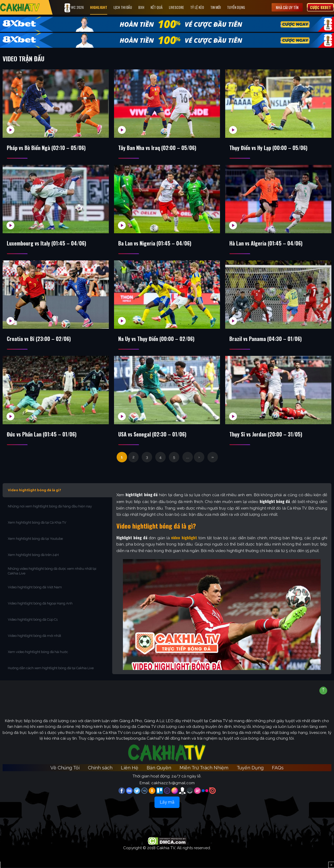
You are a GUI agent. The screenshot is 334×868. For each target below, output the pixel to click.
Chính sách (100, 768)
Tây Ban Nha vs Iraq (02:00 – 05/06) (157, 148)
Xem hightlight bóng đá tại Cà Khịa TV (37, 523)
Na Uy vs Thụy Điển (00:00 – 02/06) (157, 339)
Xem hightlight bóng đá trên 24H (33, 555)
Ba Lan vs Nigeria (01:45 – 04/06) (155, 243)
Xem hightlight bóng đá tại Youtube (35, 539)
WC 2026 (74, 8)
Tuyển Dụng (236, 7)
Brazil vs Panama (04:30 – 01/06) (266, 339)
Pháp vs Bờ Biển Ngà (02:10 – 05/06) (47, 148)
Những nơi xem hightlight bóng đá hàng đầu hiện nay (50, 507)
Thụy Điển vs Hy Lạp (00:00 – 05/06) (269, 148)
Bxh (142, 7)
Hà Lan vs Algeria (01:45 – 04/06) (266, 243)
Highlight (99, 7)
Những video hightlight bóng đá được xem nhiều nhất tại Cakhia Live (52, 571)
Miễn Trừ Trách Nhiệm (204, 768)
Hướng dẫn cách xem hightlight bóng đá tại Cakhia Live (51, 669)
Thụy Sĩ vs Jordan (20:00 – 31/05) (266, 435)
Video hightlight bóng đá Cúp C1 (33, 620)
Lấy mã (167, 803)
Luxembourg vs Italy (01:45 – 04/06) (47, 243)
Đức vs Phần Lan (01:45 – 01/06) (42, 435)
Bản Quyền (159, 768)
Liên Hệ (130, 768)
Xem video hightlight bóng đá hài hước (38, 652)
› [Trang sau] (199, 458)
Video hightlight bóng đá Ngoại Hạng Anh (40, 604)
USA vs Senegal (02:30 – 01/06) (153, 435)
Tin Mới (216, 7)
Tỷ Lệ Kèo (197, 7)
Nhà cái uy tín (287, 7)
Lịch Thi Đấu (123, 7)
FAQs (278, 768)
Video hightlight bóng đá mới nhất (34, 636)
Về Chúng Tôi (65, 768)
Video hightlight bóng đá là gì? (34, 491)
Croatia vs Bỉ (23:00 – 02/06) (39, 339)
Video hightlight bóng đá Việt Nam (35, 588)
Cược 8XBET (320, 7)
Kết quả (157, 7)
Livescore (177, 7)
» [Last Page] (213, 458)
